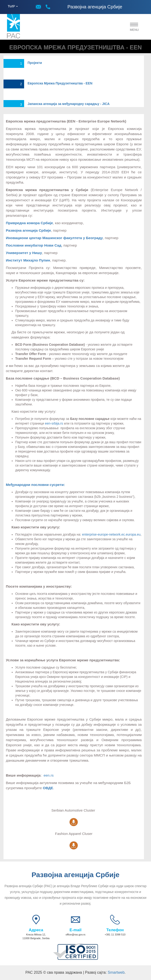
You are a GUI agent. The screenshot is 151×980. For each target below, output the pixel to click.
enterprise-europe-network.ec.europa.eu (111, 534)
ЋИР (11, 6)
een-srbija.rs (54, 423)
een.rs (49, 775)
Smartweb (116, 972)
